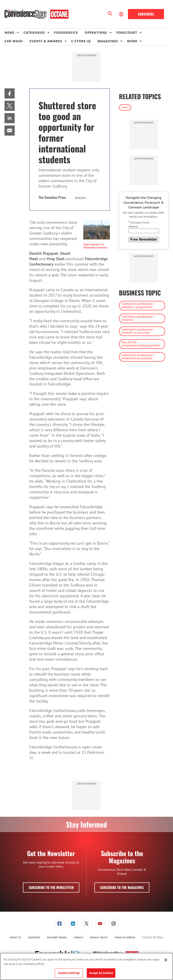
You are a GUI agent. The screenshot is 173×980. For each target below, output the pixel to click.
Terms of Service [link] (125, 937)
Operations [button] (96, 32)
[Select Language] (122, 14)
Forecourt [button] (127, 32)
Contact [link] (78, 937)
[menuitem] (14, 33)
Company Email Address (139, 225)
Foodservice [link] (66, 32)
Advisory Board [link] (57, 937)
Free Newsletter (144, 239)
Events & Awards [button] (46, 41)
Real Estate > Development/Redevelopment (141, 344)
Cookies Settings (153, 938)
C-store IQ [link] (81, 41)
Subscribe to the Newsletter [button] (51, 887)
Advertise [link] (34, 937)
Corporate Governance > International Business (138, 357)
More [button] (132, 41)
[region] (86, 966)
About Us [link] (16, 937)
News (125, 107)
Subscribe (146, 14)
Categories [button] (34, 32)
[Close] (166, 960)
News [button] (9, 32)
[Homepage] (36, 14)
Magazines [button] (108, 41)
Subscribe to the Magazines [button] (122, 887)
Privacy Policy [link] (99, 937)
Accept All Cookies (101, 973)
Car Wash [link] (14, 41)
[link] (10, 93)
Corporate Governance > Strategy (138, 318)
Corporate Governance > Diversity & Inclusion (138, 331)
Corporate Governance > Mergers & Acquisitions (138, 305)
